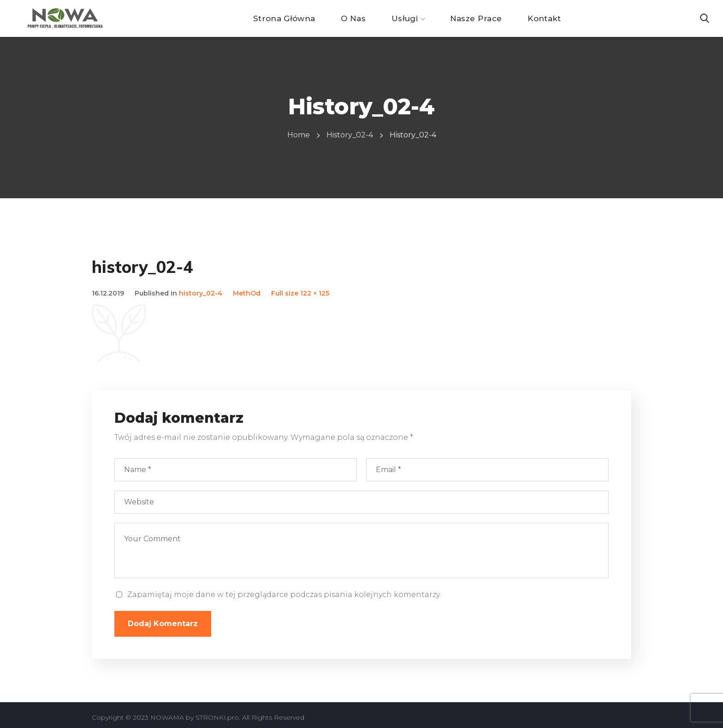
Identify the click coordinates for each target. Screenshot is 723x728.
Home (299, 135)
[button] (705, 18)
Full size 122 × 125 (300, 293)
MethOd (247, 293)
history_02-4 (350, 135)
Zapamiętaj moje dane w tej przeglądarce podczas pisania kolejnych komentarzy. (284, 595)
